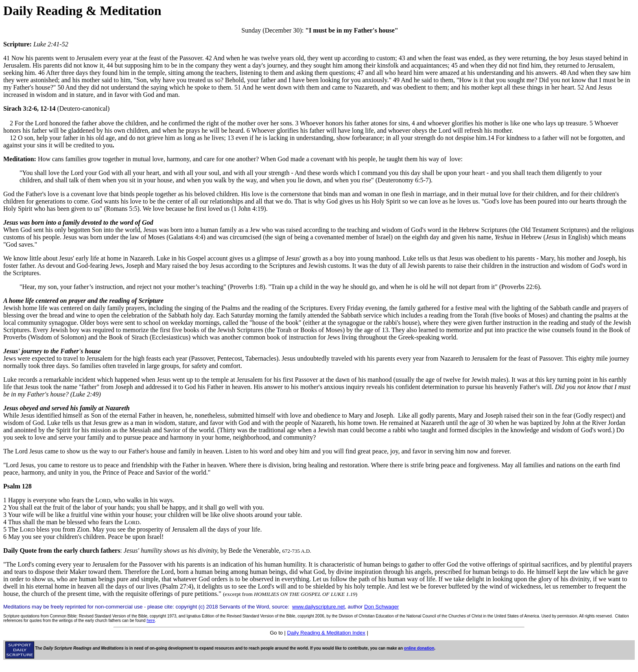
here (151, 621)
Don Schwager (381, 607)
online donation (419, 648)
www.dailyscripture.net (318, 607)
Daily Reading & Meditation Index (326, 633)
